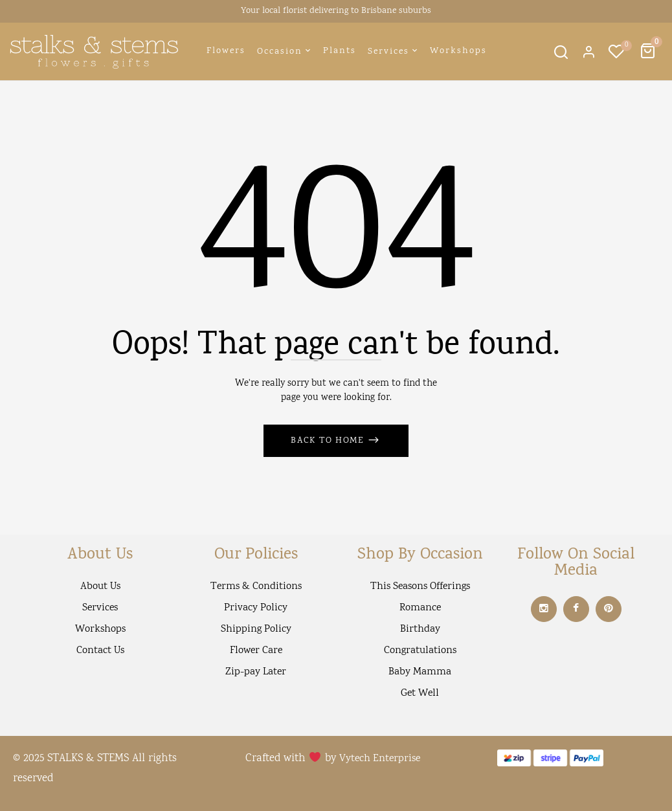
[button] (649, 51)
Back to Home (329, 441)
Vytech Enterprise (380, 759)
